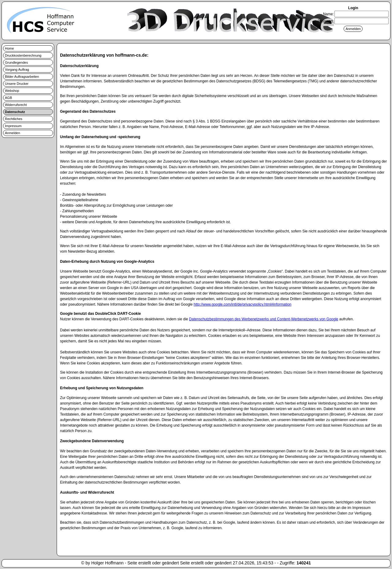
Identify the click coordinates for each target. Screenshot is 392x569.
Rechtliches (14, 119)
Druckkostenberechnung (23, 55)
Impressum (13, 126)
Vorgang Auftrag (17, 70)
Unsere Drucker (17, 84)
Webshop (12, 91)
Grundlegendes (16, 62)
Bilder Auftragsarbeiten (22, 77)
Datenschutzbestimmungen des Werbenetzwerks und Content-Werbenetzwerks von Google (264, 319)
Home (9, 48)
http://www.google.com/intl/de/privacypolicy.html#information (242, 304)
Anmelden (13, 133)
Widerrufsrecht (16, 105)
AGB (8, 98)
